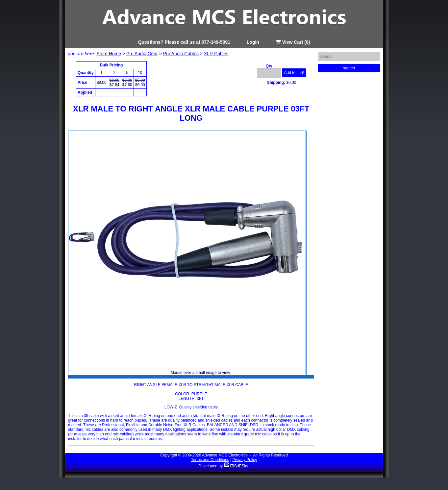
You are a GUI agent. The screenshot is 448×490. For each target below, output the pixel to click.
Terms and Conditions (210, 460)
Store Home (109, 54)
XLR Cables (216, 54)
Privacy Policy (245, 460)
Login (253, 42)
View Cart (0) (293, 42)
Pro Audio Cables (181, 54)
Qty (269, 66)
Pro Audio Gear (142, 54)
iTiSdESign (240, 466)
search (349, 68)
